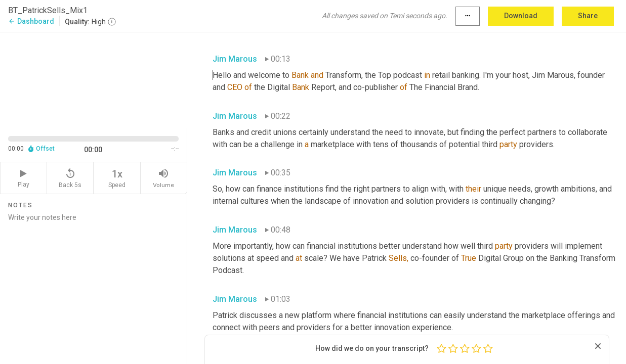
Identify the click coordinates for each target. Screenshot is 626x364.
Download (521, 16)
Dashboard (31, 21)
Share (588, 16)
